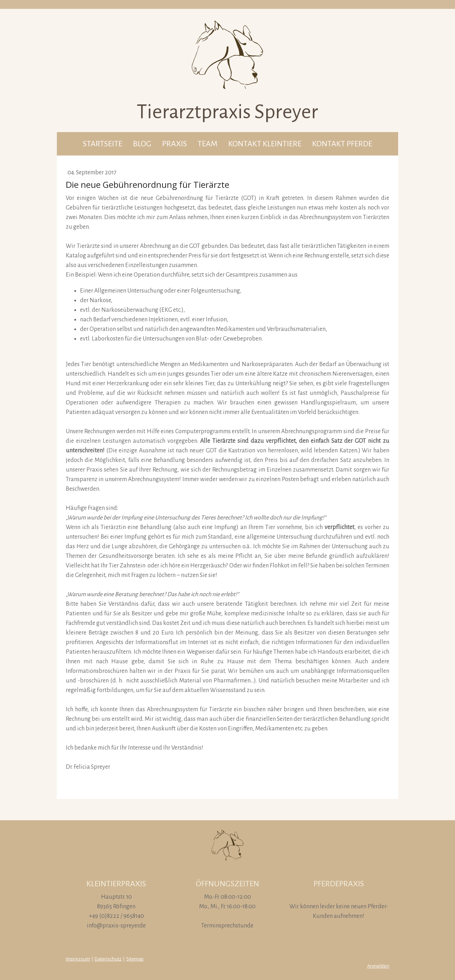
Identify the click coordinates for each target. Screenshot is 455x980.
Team (208, 144)
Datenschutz (108, 959)
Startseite (103, 144)
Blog (142, 144)
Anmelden (378, 966)
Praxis (175, 144)
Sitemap (135, 959)
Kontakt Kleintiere (265, 144)
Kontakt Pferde (342, 144)
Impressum (78, 959)
